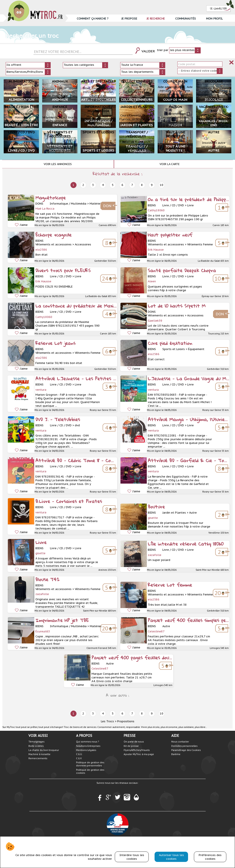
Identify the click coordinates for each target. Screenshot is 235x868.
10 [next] (162, 185)
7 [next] (132, 185)
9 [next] (152, 185)
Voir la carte (170, 164)
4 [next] (103, 185)
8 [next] (142, 185)
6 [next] (122, 185)
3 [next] (93, 185)
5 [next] (113, 185)
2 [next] (83, 185)
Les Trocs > (109, 721)
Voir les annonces (58, 164)
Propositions (126, 721)
